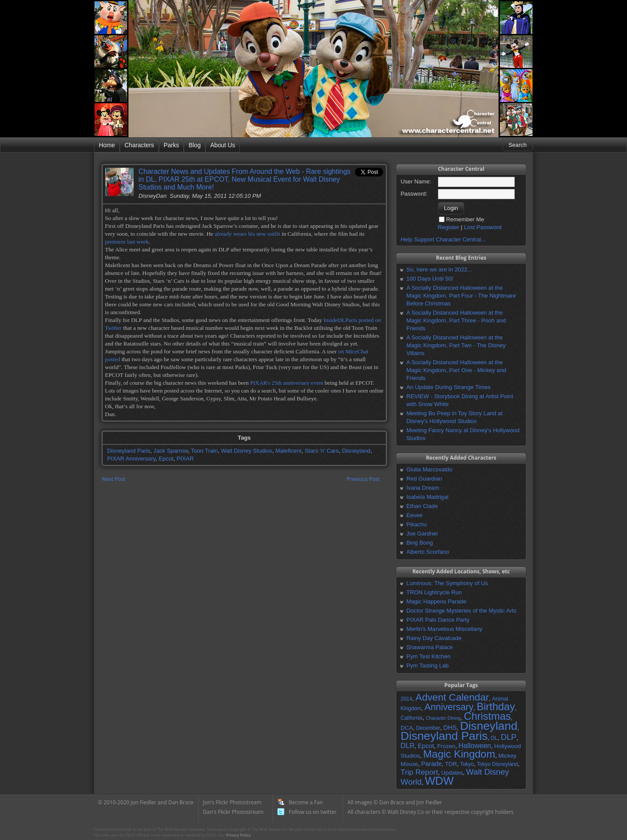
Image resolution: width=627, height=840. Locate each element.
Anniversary (449, 707)
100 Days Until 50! (430, 279)
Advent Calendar (452, 697)
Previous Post (363, 479)
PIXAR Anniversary (131, 459)
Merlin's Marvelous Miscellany (444, 629)
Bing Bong (420, 543)
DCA (407, 728)
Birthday (496, 706)
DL (494, 738)
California (412, 718)
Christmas (487, 716)
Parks (171, 145)
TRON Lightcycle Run (434, 592)
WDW (439, 781)
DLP (509, 737)
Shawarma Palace (430, 647)
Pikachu (416, 524)
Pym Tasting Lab (427, 666)
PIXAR (185, 459)
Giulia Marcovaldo (429, 469)
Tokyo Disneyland (497, 764)
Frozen (446, 746)
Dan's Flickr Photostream (233, 812)
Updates (452, 773)
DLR (408, 746)
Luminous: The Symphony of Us (447, 583)
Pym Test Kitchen (428, 656)
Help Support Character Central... (443, 239)
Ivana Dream (423, 488)
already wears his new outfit (247, 234)
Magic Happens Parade (436, 601)
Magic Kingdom (459, 754)
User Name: (416, 181)
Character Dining (443, 718)
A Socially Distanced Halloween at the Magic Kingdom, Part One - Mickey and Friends (456, 370)
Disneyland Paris (129, 451)
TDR (451, 764)
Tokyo (467, 764)
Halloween (475, 746)
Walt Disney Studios (246, 451)
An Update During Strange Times (448, 387)
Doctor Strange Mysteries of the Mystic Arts (461, 611)
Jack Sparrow (170, 451)
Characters (139, 145)
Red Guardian (424, 479)
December (428, 728)
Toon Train (205, 451)
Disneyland (356, 451)
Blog (195, 145)
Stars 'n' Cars (322, 451)
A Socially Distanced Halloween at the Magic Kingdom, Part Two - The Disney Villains (456, 345)
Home (107, 145)
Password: (414, 194)
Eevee (414, 515)
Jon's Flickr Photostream (232, 802)
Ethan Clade (422, 506)
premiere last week (127, 242)
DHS (450, 728)
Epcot (166, 459)
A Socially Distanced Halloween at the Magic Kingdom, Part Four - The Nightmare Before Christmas (461, 296)
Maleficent (288, 451)
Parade (431, 764)
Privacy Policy (238, 835)
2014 (406, 699)
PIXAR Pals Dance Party (438, 620)
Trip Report (419, 772)
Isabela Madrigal (427, 497)
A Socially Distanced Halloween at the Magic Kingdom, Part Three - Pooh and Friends (456, 320)
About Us (223, 145)
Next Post (114, 479)
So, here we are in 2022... (439, 269)
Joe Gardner (422, 533)
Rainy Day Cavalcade (434, 638)
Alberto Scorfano (428, 552)
